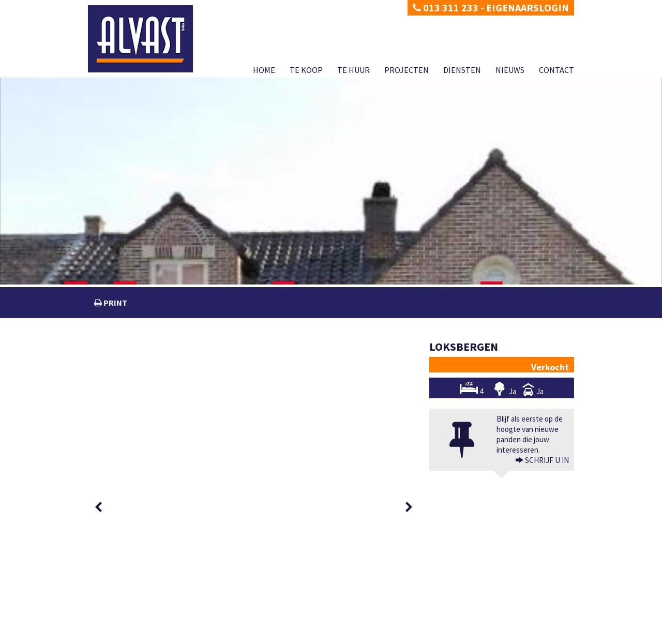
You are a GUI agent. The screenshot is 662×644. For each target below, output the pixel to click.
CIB (502, 625)
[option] (125, 364)
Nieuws (510, 70)
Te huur (353, 70)
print (115, 303)
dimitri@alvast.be (126, 603)
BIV (443, 604)
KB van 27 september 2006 (425, 625)
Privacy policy (106, 636)
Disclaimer (143, 636)
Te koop (306, 70)
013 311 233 (446, 8)
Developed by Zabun (189, 636)
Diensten (462, 70)
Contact (556, 70)
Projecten (407, 70)
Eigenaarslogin (528, 8)
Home (264, 70)
